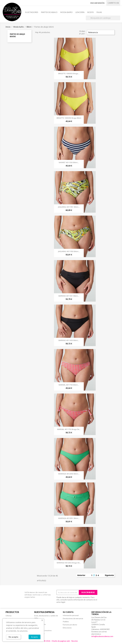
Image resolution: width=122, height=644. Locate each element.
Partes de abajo (49, 12)
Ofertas (9, 616)
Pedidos (66, 622)
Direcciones (67, 628)
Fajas (99, 12)
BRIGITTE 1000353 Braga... (69, 73)
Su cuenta (68, 612)
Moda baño (66, 12)
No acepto (13, 637)
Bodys (90, 12)
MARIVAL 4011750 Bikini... (69, 385)
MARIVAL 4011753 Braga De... (69, 429)
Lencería (80, 12)
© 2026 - (48, 641)
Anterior (81, 575)
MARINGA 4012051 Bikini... (69, 518)
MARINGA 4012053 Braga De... (69, 563)
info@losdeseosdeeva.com (102, 636)
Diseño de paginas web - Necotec (65, 641)
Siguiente (109, 575)
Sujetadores (32, 12)
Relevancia (93, 32)
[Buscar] (103, 18)
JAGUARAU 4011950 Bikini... (69, 251)
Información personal (71, 615)
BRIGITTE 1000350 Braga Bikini (69, 118)
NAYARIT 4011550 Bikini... (69, 162)
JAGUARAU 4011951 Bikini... (69, 207)
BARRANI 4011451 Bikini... (69, 296)
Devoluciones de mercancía (73, 618)
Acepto (34, 637)
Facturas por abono (70, 625)
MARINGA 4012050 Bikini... (69, 474)
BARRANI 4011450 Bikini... (69, 340)
